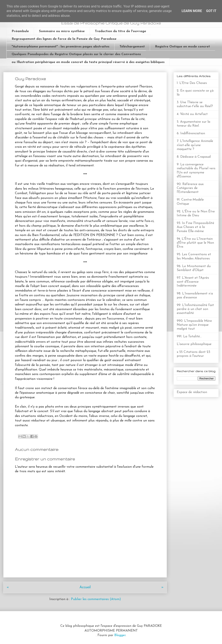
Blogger (120, 635)
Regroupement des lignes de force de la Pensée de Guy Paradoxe (64, 39)
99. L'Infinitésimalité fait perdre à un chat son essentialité (195, 309)
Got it (211, 11)
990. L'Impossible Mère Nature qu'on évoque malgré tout (194, 325)
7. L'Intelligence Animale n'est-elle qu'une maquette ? (195, 145)
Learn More (192, 11)
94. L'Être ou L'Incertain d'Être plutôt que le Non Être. (195, 243)
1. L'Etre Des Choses (192, 83)
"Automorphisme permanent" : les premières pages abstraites (60, 47)
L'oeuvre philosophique (194, 344)
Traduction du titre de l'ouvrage (120, 31)
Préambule (20, 31)
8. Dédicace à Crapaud (194, 157)
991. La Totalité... (189, 337)
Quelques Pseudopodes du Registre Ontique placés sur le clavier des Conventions (76, 54)
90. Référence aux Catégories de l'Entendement (190, 188)
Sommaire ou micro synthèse (62, 31)
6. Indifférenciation (191, 133)
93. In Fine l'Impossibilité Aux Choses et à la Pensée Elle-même (195, 227)
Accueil (85, 587)
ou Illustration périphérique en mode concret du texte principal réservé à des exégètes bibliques (88, 62)
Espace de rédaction (192, 392)
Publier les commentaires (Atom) (96, 599)
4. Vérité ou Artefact (192, 114)
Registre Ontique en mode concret (182, 47)
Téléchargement (132, 47)
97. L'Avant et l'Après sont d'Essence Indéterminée (193, 282)
